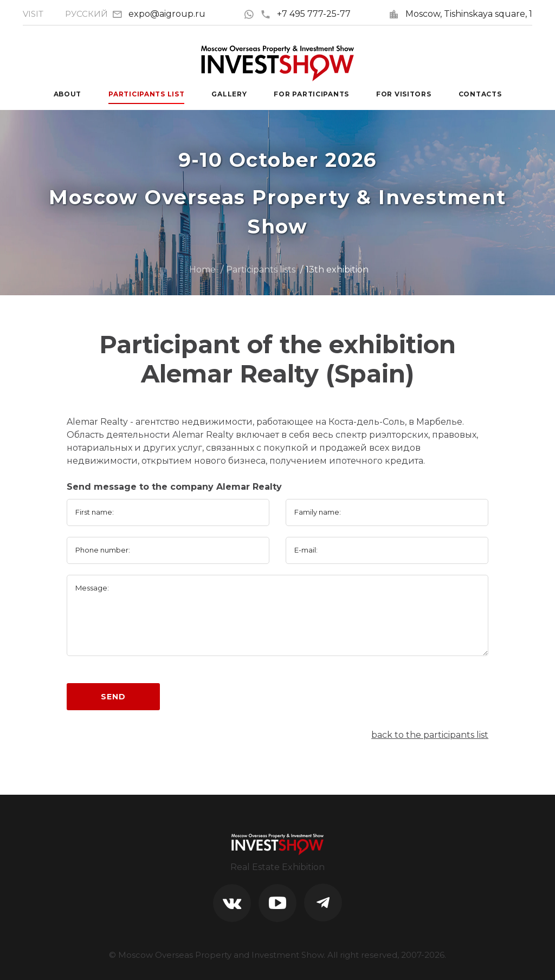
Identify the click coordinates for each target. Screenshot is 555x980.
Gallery (229, 94)
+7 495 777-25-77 (305, 14)
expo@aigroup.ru (167, 14)
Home (202, 270)
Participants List (146, 94)
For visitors (404, 94)
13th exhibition (337, 270)
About (68, 94)
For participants (311, 94)
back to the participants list (430, 735)
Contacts (480, 94)
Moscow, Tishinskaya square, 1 (469, 14)
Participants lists (261, 270)
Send (113, 697)
